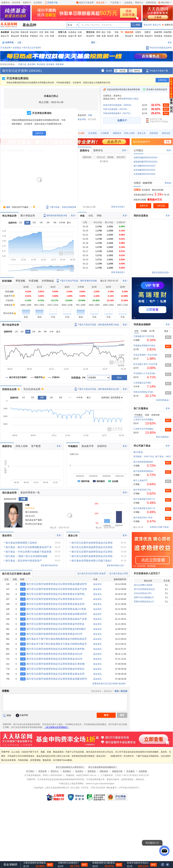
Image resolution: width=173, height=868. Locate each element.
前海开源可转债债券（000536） (118, 105)
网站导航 (165, 3)
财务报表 (154, 133)
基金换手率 (88, 446)
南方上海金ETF (140, 480)
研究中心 (55, 771)
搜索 (136, 25)
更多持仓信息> (118, 207)
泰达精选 (41, 64)
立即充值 (161, 206)
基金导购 (139, 36)
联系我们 (67, 771)
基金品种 (29, 25)
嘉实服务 (50, 64)
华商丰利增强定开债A (143, 392)
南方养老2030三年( (142, 490)
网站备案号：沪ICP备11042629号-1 (123, 788)
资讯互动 (90, 32)
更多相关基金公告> (116, 565)
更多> (169, 150)
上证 (19, 42)
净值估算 (24, 32)
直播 (117, 36)
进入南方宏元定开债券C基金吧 (92, 574)
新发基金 (25, 36)
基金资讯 (7, 535)
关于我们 (30, 771)
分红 (41, 36)
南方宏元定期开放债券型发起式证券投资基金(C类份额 (52, 664)
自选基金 (128, 3)
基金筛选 (62, 36)
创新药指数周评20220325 (145, 158)
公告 (47, 36)
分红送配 (80, 133)
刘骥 (90, 115)
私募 (52, 36)
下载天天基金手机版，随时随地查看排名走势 (98, 389)
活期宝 (138, 32)
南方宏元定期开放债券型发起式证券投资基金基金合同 (52, 604)
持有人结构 (129, 133)
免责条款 (92, 771)
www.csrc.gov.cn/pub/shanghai (100, 784)
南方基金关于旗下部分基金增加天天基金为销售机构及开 (54, 644)
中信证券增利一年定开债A (145, 355)
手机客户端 (52, 3)
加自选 (122, 71)
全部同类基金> (163, 400)
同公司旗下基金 (142, 446)
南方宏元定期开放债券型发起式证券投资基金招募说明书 (54, 584)
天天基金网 (5, 48)
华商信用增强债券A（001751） (118, 113)
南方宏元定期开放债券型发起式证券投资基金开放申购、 (54, 594)
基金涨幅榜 (10, 864)
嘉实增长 (32, 64)
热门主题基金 (141, 408)
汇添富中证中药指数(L (144, 420)
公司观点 (138, 150)
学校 (109, 32)
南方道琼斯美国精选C (143, 462)
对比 (119, 378)
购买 (166, 105)
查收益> (168, 183)
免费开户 (27, 3)
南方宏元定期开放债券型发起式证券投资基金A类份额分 (53, 629)
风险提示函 (117, 771)
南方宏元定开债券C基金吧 (16, 574)
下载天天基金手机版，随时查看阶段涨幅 (78, 281)
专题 (116, 32)
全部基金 (17, 48)
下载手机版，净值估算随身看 (63, 207)
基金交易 (101, 3)
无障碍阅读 (151, 3)
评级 (52, 32)
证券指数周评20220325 (144, 174)
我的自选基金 (141, 216)
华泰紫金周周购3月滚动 (144, 346)
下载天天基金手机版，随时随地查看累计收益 (98, 325)
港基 (47, 32)
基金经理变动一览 (30, 492)
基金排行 (34, 32)
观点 (104, 32)
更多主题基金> (163, 437)
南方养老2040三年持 (143, 518)
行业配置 (105, 133)
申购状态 (34, 36)
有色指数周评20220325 (144, 170)
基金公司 (157, 25)
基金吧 (110, 36)
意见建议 (131, 771)
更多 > (125, 150)
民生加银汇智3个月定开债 (145, 364)
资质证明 (42, 771)
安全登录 (16, 3)
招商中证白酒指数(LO (144, 597)
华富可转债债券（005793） (116, 109)
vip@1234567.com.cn (86, 775)
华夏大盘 (22, 64)
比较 (80, 32)
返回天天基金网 (85, 3)
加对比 (137, 71)
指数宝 (148, 32)
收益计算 (73, 36)
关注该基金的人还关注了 (147, 573)
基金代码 (148, 25)
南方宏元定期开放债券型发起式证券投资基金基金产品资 (54, 589)
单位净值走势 (9, 216)
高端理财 (168, 32)
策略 (98, 36)
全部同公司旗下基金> (160, 527)
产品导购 (116, 3)
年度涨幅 (33, 281)
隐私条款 (104, 771)
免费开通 (144, 206)
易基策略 (60, 64)
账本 (80, 36)
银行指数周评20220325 (144, 166)
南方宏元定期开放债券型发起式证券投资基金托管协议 (52, 624)
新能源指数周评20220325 (145, 162)
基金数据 (5, 32)
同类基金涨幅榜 (142, 324)
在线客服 (143, 771)
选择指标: (106, 398)
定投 (41, 32)
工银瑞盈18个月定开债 (144, 336)
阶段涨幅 (7, 281)
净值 (82, 216)
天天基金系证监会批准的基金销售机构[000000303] (61, 779)
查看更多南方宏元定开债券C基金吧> (109, 684)
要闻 (98, 32)
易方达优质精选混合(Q (144, 589)
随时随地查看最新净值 (57, 216)
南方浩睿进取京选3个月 (144, 499)
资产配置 (36, 446)
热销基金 (158, 36)
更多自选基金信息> (161, 272)
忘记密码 (38, 3)
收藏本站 (6, 3)
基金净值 (15, 32)
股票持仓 (85, 151)
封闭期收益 (48, 281)
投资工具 (62, 32)
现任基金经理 (9, 493)
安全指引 (79, 771)
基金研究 (90, 36)
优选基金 (168, 36)
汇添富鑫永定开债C (142, 383)
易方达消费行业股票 (143, 585)
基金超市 (129, 36)
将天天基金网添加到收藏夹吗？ (103, 767)
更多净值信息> (118, 272)
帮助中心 (139, 3)
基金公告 (142, 133)
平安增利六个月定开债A (144, 373)
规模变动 (117, 133)
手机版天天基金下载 (159, 71)
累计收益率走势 (11, 325)
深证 (94, 42)
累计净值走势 (28, 216)
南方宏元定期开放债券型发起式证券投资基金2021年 (51, 599)
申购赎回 (73, 446)
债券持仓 (98, 150)
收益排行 (149, 36)
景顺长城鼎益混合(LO (144, 602)
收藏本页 (167, 25)
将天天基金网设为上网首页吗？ (70, 767)
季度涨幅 (20, 281)
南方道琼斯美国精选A (143, 471)
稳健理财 (158, 32)
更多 (170, 42)
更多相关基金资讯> (50, 565)
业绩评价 (102, 446)
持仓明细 (93, 133)
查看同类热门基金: (130, 99)
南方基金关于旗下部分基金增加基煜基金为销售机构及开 (54, 639)
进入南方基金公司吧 (119, 574)
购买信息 (166, 133)
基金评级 (82, 119)
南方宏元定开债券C (32, 48)
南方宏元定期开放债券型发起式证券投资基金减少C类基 (53, 609)
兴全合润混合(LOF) (143, 593)
